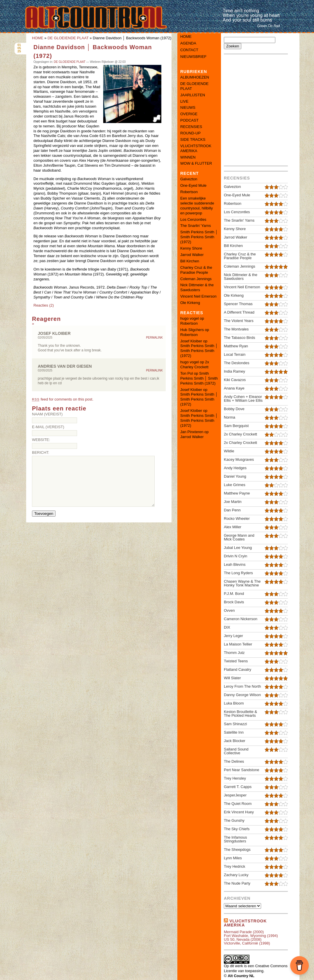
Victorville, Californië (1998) (247, 943)
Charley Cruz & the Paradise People (196, 270)
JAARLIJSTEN (193, 95)
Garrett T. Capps (238, 787)
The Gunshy (234, 820)
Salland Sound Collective (236, 751)
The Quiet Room (238, 804)
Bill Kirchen (190, 261)
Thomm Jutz (234, 653)
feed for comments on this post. (63, 399)
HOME (38, 38)
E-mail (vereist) (48, 427)
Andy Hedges (235, 468)
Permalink (154, 338)
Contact (189, 50)
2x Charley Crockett (195, 364)
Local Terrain (235, 354)
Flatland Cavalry (238, 669)
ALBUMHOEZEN (195, 77)
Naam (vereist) (47, 414)
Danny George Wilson (242, 695)
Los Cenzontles (193, 219)
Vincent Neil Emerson (198, 296)
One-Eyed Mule (193, 185)
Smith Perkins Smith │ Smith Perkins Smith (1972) (199, 237)
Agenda (188, 43)
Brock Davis (234, 602)
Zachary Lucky (236, 875)
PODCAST (189, 120)
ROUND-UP (190, 133)
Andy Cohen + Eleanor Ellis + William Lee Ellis (243, 399)
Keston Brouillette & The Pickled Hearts (240, 714)
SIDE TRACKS (193, 139)
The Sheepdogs (237, 850)
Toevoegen (44, 514)
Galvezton (189, 179)
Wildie (229, 451)
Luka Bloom (234, 703)
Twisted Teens (236, 661)
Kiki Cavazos (235, 380)
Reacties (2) (44, 305)
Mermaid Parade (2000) (244, 932)
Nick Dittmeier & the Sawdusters (197, 287)
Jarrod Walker (192, 255)
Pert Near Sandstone (241, 770)
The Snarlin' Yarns (239, 220)
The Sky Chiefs (237, 829)
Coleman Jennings (196, 279)
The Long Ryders (238, 573)
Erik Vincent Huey (239, 812)
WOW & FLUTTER (196, 163)
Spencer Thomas (238, 304)
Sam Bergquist (236, 426)
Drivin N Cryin (235, 556)
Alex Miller (233, 527)
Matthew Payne (237, 493)
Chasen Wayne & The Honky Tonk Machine (242, 583)
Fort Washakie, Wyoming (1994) (251, 936)
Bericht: (41, 452)
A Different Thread (239, 312)
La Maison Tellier (238, 644)
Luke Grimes (235, 485)
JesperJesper (235, 795)
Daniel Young (235, 476)
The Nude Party (237, 883)
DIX (227, 627)
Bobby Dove (234, 409)
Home (186, 37)
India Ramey (234, 371)
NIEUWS (188, 107)
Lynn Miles (233, 858)
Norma (230, 417)
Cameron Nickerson (241, 619)
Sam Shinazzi (235, 724)
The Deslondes (237, 363)
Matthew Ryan (236, 346)
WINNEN (188, 157)
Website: (41, 440)
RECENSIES (191, 127)
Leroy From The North (242, 686)
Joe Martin (233, 502)
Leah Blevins (235, 564)
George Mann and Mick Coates (239, 537)
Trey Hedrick (234, 866)
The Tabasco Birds (239, 338)
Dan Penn (232, 510)
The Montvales (236, 329)
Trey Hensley (235, 778)
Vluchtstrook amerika (245, 923)
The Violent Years (239, 321)
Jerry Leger (233, 636)
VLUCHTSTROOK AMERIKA (196, 148)
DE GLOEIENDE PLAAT (68, 38)
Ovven (229, 610)
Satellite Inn (234, 732)
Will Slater (232, 678)
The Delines (234, 761)
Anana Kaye (234, 388)
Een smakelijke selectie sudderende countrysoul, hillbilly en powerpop (197, 206)
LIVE (184, 101)
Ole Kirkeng (190, 303)
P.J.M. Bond (234, 594)
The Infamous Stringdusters (235, 839)
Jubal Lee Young (238, 548)
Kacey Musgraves (239, 459)
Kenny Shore (191, 248)
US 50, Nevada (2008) (243, 939)
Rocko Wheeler (237, 519)
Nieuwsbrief (193, 57)
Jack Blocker (235, 741)
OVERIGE (189, 114)
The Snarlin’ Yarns (196, 226)
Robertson (189, 192)
